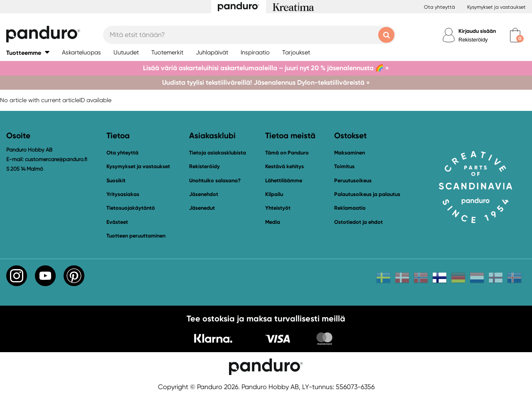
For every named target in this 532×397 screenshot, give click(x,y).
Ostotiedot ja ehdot (358, 222)
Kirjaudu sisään (477, 31)
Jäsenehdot (204, 194)
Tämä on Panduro (287, 153)
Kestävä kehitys (284, 166)
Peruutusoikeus (353, 180)
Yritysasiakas (123, 194)
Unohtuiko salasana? (215, 180)
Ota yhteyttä (440, 7)
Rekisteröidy (473, 40)
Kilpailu (274, 194)
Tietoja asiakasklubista (218, 153)
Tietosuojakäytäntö (131, 208)
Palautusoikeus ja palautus (367, 194)
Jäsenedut (202, 208)
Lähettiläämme (284, 180)
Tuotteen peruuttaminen (136, 236)
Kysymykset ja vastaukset (496, 7)
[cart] (515, 35)
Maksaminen (350, 153)
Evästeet (117, 222)
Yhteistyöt (278, 208)
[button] (28, 53)
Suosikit (116, 180)
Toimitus (344, 166)
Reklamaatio (350, 208)
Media (273, 222)
